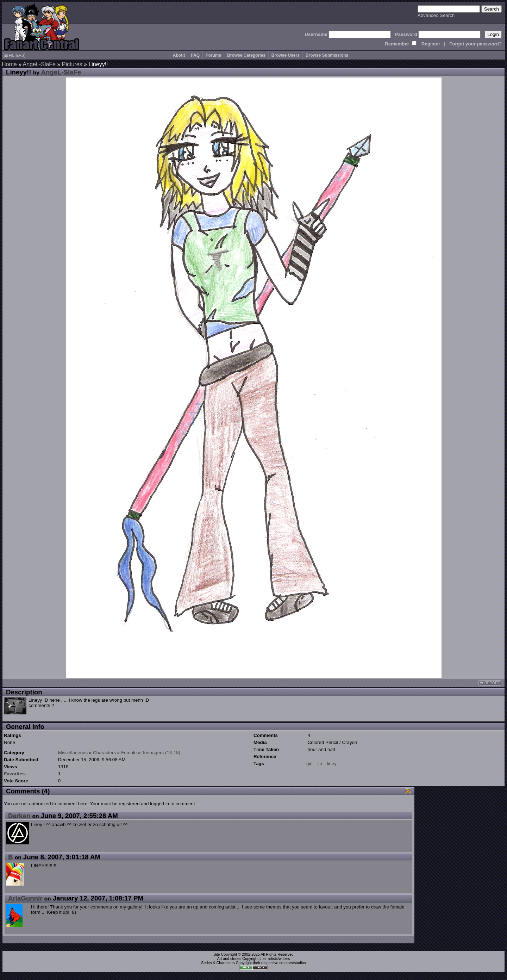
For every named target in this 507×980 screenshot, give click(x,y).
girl (309, 764)
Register (431, 44)
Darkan (19, 816)
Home (9, 64)
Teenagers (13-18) (161, 753)
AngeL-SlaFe (39, 64)
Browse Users (286, 55)
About (179, 55)
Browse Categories (246, 55)
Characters (104, 753)
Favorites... (16, 774)
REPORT (490, 683)
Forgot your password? (475, 44)
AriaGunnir (25, 898)
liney (332, 764)
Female (129, 753)
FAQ (195, 55)
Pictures (72, 64)
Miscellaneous (73, 753)
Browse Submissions (327, 55)
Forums (213, 55)
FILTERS (14, 55)
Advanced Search (436, 15)
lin (320, 764)
